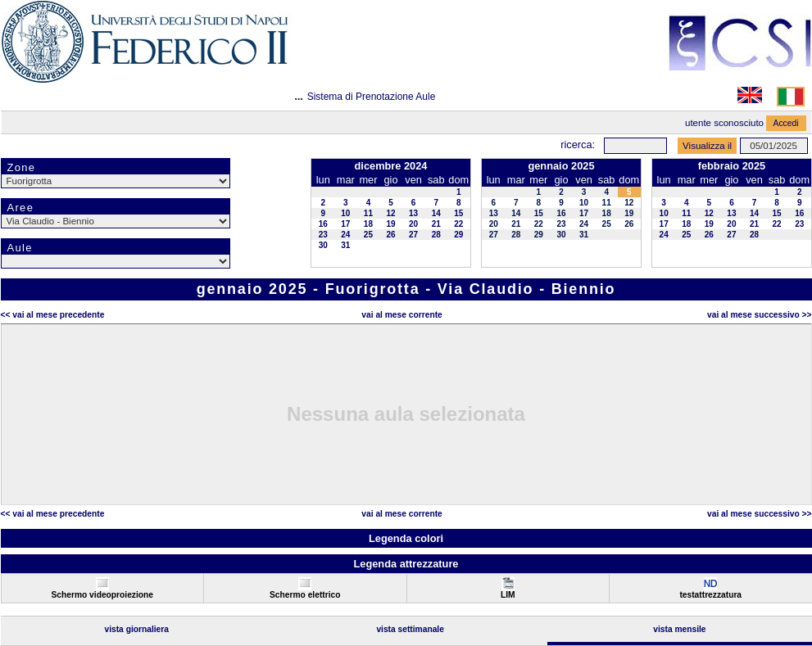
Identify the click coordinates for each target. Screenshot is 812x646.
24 (345, 235)
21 (436, 224)
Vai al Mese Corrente (401, 315)
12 (390, 213)
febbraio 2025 (732, 166)
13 (413, 213)
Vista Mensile (679, 629)
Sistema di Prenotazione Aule (372, 97)
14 (436, 213)
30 (323, 245)
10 (345, 213)
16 (323, 224)
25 (368, 235)
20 (413, 224)
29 (458, 235)
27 (413, 235)
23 (323, 235)
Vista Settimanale (410, 629)
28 (436, 235)
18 (368, 224)
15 (458, 213)
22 (458, 224)
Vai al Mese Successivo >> (759, 315)
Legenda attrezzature (406, 564)
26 (390, 235)
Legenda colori (406, 538)
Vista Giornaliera (136, 629)
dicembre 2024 (391, 166)
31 (345, 245)
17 (345, 224)
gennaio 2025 (561, 166)
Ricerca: (578, 145)
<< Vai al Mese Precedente (53, 315)
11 (368, 213)
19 (390, 224)
